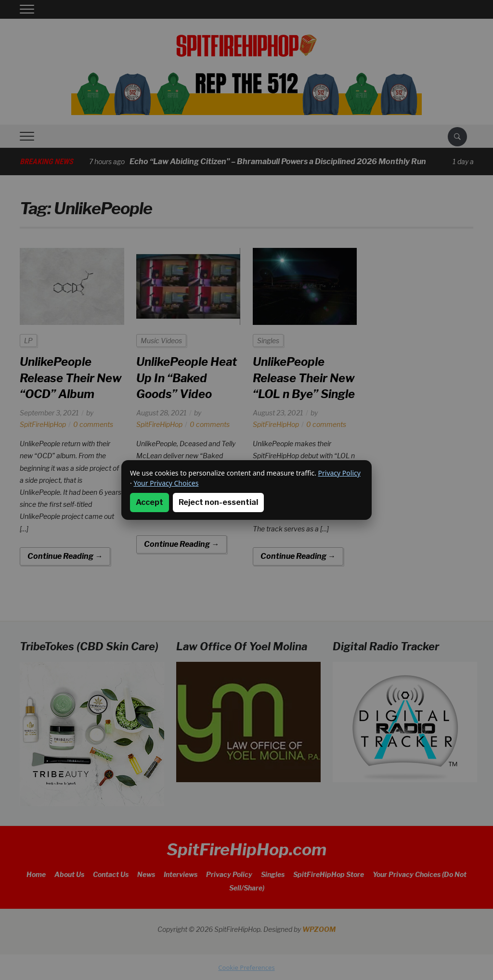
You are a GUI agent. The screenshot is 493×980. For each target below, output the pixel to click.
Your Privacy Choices (166, 483)
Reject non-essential (218, 502)
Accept (149, 502)
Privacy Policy (339, 473)
